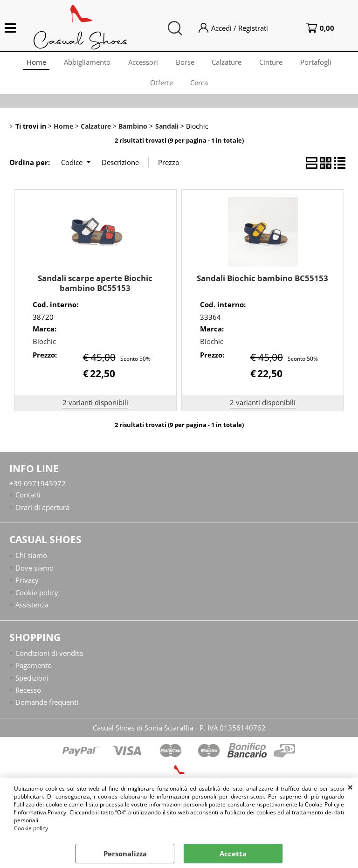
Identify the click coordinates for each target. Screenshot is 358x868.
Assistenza (32, 610)
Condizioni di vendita (49, 658)
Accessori (142, 63)
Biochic (44, 346)
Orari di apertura (42, 512)
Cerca (200, 86)
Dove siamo (34, 573)
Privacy (27, 586)
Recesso (28, 696)
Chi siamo (31, 561)
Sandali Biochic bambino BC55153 (262, 283)
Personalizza (125, 854)
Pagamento (34, 671)
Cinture (273, 63)
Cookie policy (31, 828)
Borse (185, 63)
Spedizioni (32, 683)
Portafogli (319, 63)
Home (34, 63)
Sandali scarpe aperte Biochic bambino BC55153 (95, 288)
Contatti (28, 500)
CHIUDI (350, 787)
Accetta (233, 854)
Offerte (161, 86)
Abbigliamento (85, 63)
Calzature (228, 63)
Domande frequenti (47, 708)
